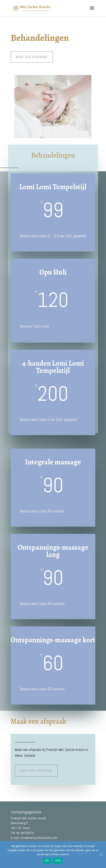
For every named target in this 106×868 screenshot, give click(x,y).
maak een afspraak (32, 57)
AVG (58, 860)
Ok (47, 860)
